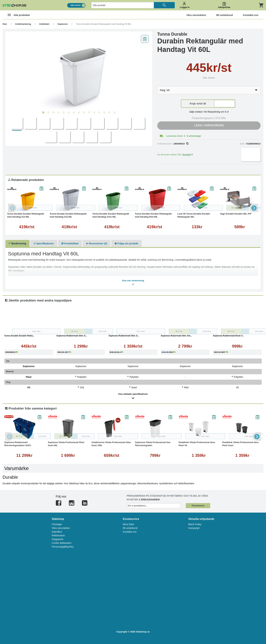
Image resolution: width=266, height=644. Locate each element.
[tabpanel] (79, 71)
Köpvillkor (57, 532)
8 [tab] (79, 113)
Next (254, 208)
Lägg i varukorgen (209, 125)
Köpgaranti (58, 539)
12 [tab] (99, 113)
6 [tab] (69, 113)
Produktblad (70, 243)
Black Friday (195, 524)
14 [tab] (109, 113)
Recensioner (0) (97, 243)
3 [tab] (53, 113)
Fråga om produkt (126, 243)
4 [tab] (58, 113)
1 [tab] (43, 113)
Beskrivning (17, 243)
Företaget (57, 524)
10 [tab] (89, 113)
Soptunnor (63, 24)
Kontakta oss (130, 532)
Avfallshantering (23, 24)
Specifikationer (44, 243)
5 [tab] (63, 113)
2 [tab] (48, 113)
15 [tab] (114, 113)
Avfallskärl (44, 24)
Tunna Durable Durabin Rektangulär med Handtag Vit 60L (104, 24)
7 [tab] (74, 113)
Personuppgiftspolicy (63, 547)
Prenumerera (198, 506)
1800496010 (181, 144)
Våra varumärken (61, 528)
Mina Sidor (129, 524)
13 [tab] (104, 113)
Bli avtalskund (130, 528)
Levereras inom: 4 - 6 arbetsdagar (184, 136)
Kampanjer (194, 528)
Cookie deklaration (62, 543)
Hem (5, 24)
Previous (12, 208)
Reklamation (58, 535)
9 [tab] (84, 113)
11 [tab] (94, 113)
